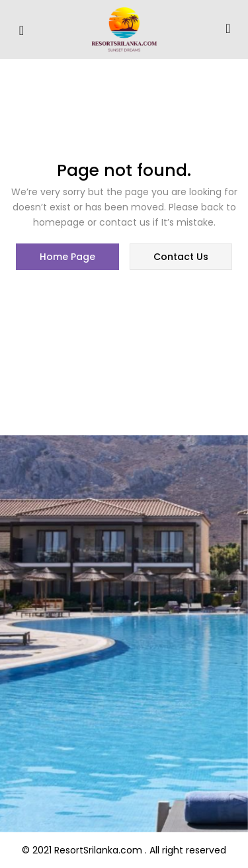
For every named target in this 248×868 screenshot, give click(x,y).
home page (67, 257)
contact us (181, 257)
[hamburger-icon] (21, 31)
